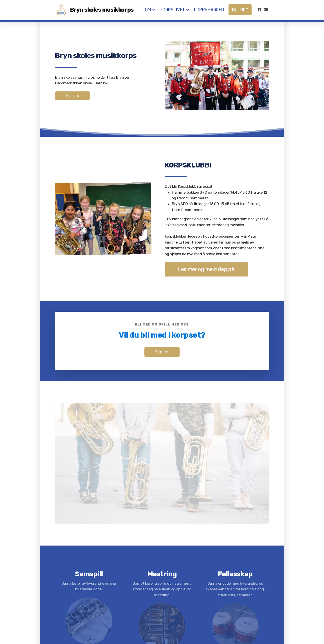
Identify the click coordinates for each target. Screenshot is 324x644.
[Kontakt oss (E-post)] (266, 10)
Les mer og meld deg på (206, 269)
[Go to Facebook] (259, 10)
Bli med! (162, 352)
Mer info (72, 96)
